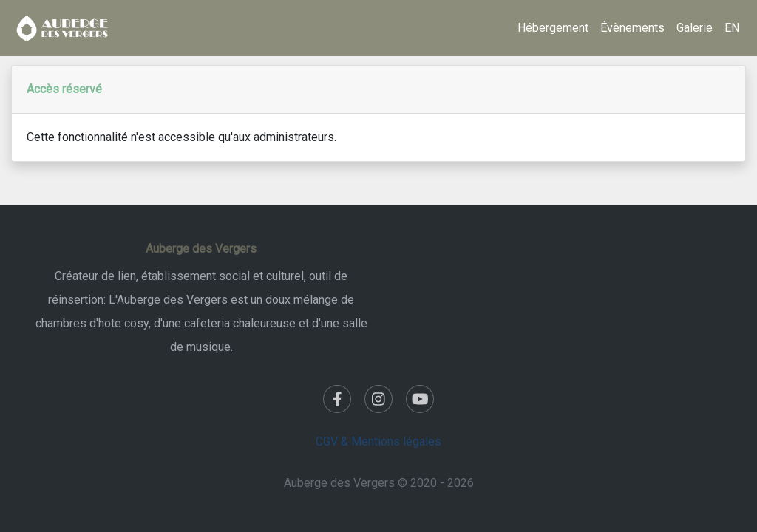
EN (732, 28)
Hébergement (553, 28)
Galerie (695, 28)
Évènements (632, 28)
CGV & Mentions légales (378, 441)
